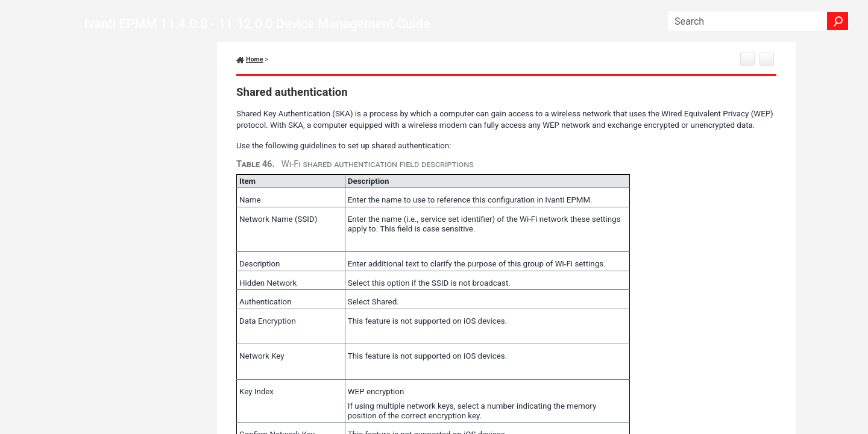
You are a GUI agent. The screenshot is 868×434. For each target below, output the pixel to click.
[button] (838, 21)
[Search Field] (758, 21)
